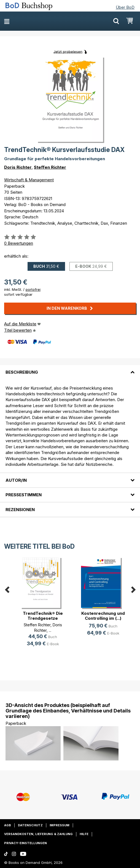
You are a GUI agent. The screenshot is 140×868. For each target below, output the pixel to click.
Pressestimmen (24, 495)
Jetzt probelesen (68, 51)
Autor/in (16, 480)
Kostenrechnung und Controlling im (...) (103, 616)
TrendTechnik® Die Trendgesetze (43, 616)
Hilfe (84, 834)
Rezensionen (20, 510)
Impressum (60, 825)
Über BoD (125, 7)
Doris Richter (18, 167)
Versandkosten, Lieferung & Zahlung (38, 834)
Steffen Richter (50, 167)
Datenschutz (30, 825)
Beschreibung (22, 372)
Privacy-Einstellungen (25, 843)
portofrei (33, 289)
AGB (8, 825)
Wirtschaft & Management (29, 180)
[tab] (70, 369)
